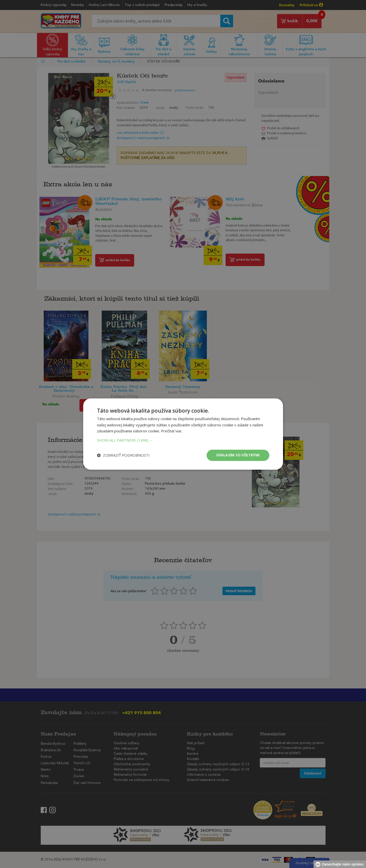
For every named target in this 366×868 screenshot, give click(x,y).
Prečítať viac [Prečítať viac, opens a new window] (171, 431)
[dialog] (183, 434)
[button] (183, 440)
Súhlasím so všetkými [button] (238, 455)
